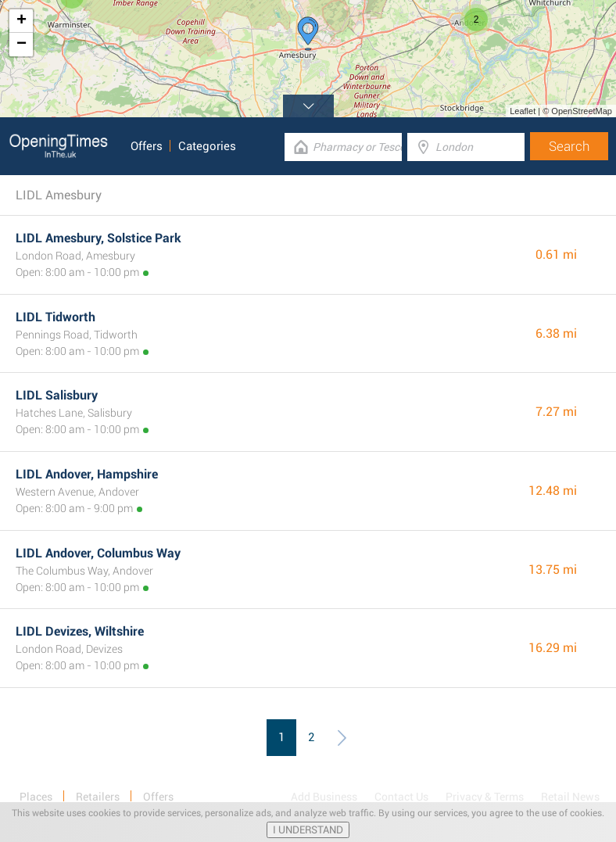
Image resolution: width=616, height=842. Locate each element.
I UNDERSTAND (308, 830)
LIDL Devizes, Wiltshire (80, 631)
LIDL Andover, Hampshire (87, 474)
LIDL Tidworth (56, 317)
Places (36, 797)
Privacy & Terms (485, 797)
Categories (207, 146)
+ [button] (21, 21)
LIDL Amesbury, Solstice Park (98, 238)
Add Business (324, 797)
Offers (147, 146)
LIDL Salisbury (57, 395)
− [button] (21, 45)
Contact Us (401, 797)
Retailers (98, 797)
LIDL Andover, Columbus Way (98, 553)
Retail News (570, 797)
